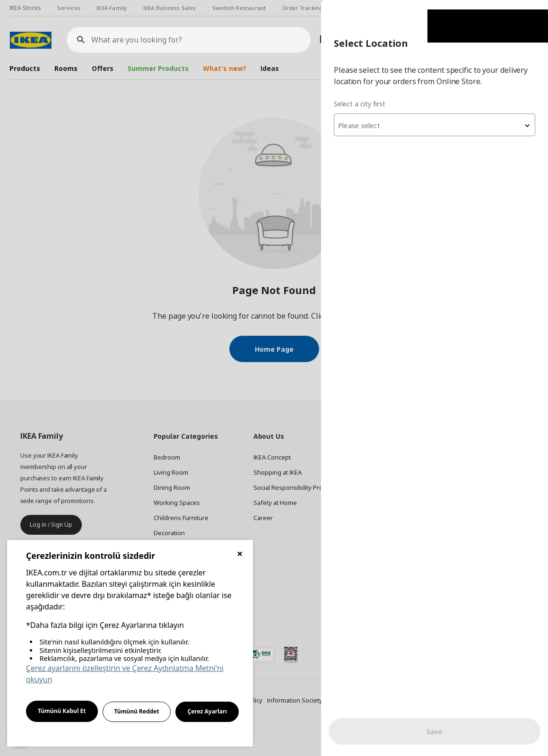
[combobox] (435, 125)
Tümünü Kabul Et (62, 711)
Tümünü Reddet (137, 711)
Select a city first (360, 104)
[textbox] (435, 126)
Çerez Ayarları (207, 711)
